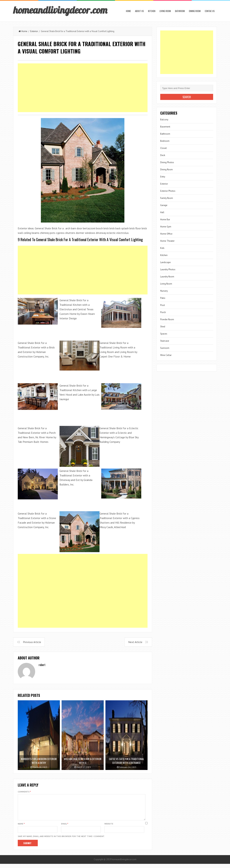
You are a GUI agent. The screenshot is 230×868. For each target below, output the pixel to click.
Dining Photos (167, 162)
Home (128, 11)
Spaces (164, 334)
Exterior (34, 31)
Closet (163, 148)
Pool (163, 305)
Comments (24, 792)
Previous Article (32, 642)
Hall (162, 212)
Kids (162, 248)
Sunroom (165, 348)
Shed (163, 327)
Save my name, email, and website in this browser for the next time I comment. (61, 840)
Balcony (164, 120)
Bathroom (180, 11)
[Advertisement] (83, 88)
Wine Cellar (166, 355)
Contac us (210, 11)
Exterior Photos (168, 191)
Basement (165, 127)
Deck (163, 155)
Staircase (165, 341)
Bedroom (165, 141)
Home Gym (166, 227)
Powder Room (167, 319)
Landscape (165, 262)
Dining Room (195, 11)
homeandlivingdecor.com (60, 10)
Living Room (165, 11)
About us (139, 11)
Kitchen (152, 11)
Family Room (167, 198)
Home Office (166, 234)
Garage (164, 205)
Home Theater (167, 241)
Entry (163, 177)
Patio (163, 298)
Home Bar (165, 219)
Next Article (135, 642)
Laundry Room (167, 277)
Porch (163, 312)
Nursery (164, 291)
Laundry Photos (168, 269)
